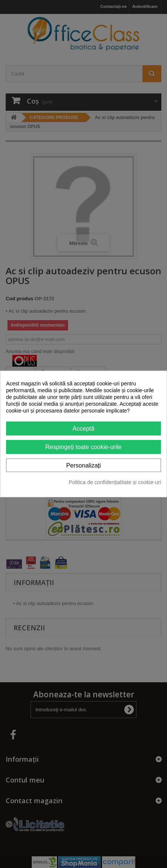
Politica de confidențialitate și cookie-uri (115, 482)
